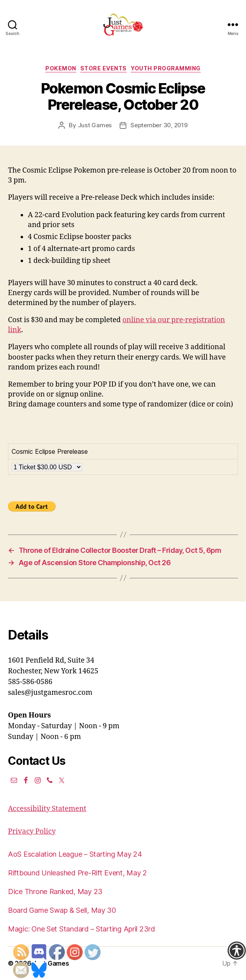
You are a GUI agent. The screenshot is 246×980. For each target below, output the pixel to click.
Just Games (95, 125)
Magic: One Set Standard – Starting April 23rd (81, 929)
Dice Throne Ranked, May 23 (55, 892)
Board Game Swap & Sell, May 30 (62, 910)
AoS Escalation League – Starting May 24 (75, 854)
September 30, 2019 (159, 125)
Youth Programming (166, 68)
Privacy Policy (32, 831)
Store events (104, 68)
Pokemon (61, 68)
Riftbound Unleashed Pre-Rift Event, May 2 (77, 873)
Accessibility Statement (47, 809)
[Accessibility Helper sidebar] (236, 951)
